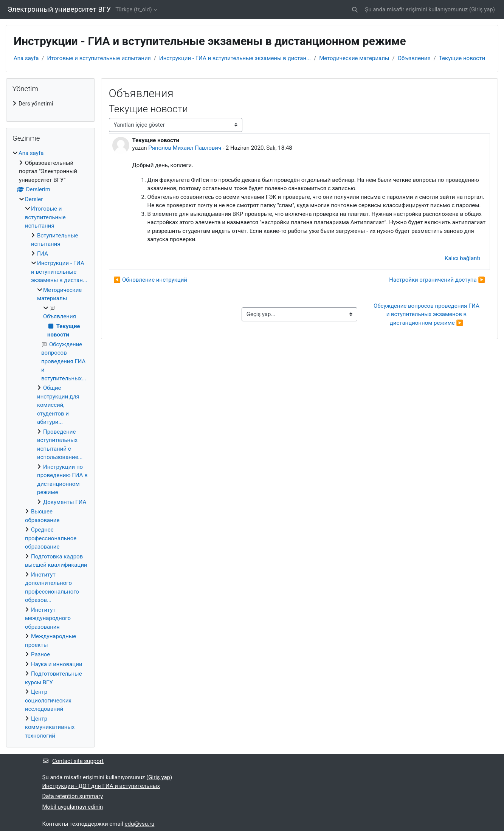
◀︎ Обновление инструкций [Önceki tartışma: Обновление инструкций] (150, 280)
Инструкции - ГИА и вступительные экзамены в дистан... (235, 58)
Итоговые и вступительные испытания (99, 58)
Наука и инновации (57, 664)
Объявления (414, 58)
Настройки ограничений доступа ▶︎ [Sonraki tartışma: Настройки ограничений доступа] (437, 280)
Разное (40, 654)
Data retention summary (73, 796)
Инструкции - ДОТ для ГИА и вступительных (101, 786)
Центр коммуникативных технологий (50, 727)
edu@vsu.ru (140, 824)
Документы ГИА (65, 502)
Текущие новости (462, 58)
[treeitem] (50, 104)
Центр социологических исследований (48, 700)
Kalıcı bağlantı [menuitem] (462, 258)
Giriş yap (482, 9)
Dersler (34, 199)
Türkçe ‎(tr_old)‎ (133, 9)
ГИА (43, 254)
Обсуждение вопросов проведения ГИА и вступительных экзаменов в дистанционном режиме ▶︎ (427, 314)
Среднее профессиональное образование (51, 538)
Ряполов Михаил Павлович (185, 148)
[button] (355, 10)
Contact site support (73, 761)
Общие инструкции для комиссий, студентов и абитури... (58, 405)
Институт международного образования (48, 618)
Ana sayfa (26, 58)
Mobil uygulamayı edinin (73, 807)
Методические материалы (354, 58)
